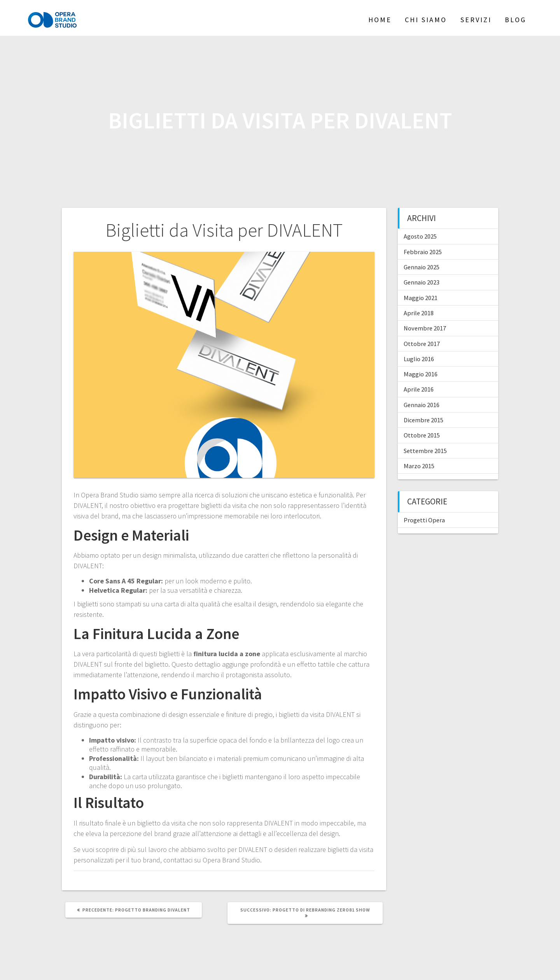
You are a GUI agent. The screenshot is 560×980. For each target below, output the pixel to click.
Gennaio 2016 (422, 405)
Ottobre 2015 (422, 435)
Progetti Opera (424, 520)
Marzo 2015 (419, 466)
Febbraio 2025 (423, 252)
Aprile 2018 (419, 313)
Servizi (476, 20)
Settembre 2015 (425, 451)
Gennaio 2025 (422, 267)
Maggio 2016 (421, 374)
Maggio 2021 (421, 298)
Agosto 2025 (420, 236)
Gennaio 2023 (422, 282)
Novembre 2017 (425, 328)
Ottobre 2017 (422, 344)
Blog (515, 20)
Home (380, 20)
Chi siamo (426, 20)
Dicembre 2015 (423, 420)
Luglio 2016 (419, 359)
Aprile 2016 (419, 389)
